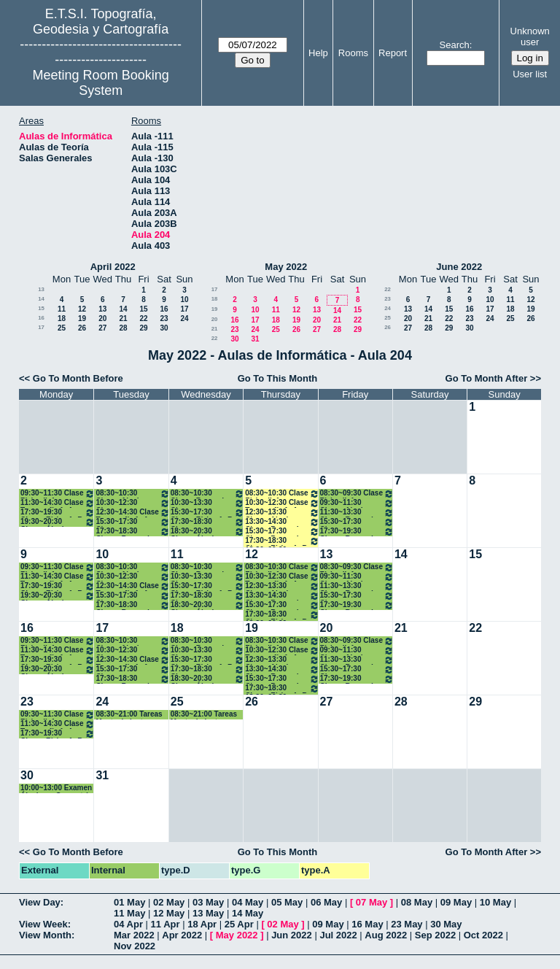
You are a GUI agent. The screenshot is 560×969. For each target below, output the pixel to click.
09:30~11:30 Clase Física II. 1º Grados (58, 494)
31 (255, 339)
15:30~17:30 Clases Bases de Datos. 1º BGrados (282, 532)
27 (102, 328)
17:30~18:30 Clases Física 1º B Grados (282, 541)
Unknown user (530, 36)
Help (318, 53)
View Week (43, 924)
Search (455, 45)
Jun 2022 (292, 935)
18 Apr (202, 924)
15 (41, 308)
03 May (208, 902)
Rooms (353, 53)
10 (184, 300)
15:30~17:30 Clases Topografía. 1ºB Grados (132, 522)
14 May (248, 913)
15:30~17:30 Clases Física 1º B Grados (207, 513)
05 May (287, 902)
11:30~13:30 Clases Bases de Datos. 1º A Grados (357, 513)
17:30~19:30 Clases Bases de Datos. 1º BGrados (357, 532)
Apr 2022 (182, 935)
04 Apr (128, 924)
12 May (169, 913)
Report (393, 53)
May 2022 (286, 267)
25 (62, 328)
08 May (417, 902)
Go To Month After (487, 378)
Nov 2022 (135, 946)
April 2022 (113, 267)
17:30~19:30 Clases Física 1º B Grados (58, 513)
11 (62, 309)
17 (184, 309)
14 (41, 299)
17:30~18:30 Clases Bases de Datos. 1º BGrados (132, 532)
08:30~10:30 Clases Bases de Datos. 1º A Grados (207, 494)
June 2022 (459, 267)
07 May (372, 902)
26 (82, 328)
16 (164, 309)
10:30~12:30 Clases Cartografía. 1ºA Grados (132, 503)
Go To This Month (278, 378)
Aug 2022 (386, 935)
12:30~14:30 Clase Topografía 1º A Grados (132, 513)
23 (164, 319)
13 (41, 289)
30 (164, 328)
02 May (169, 902)
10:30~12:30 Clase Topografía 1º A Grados (282, 503)
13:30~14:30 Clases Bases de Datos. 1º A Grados (282, 522)
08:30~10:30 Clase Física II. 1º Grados (282, 494)
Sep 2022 (435, 935)
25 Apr (239, 924)
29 (143, 328)
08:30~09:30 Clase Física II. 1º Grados (357, 494)
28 (123, 328)
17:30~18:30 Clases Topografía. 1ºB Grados (207, 522)
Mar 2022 (134, 935)
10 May (495, 902)
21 (123, 319)
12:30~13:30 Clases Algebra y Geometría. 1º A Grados (282, 513)
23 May (407, 924)
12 (82, 309)
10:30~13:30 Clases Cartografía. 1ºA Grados (207, 503)
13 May (208, 913)
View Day (40, 902)
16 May (367, 924)
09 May (456, 902)
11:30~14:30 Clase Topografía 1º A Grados (58, 503)
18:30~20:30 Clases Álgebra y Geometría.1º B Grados (207, 532)
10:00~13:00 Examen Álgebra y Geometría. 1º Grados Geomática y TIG (57, 788)
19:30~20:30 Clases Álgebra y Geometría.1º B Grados (58, 522)
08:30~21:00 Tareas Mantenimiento (129, 715)
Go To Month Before (78, 378)
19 (82, 319)
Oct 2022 (483, 935)
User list (530, 74)
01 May (129, 902)
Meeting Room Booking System (101, 83)
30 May (446, 924)
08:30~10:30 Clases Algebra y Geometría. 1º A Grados (132, 494)
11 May (129, 913)
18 (62, 319)
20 (102, 319)
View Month (45, 935)
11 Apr (166, 924)
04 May (248, 902)
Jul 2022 (338, 935)
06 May (326, 902)
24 (184, 319)
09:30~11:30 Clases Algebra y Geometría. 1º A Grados (357, 503)
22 (143, 319)
